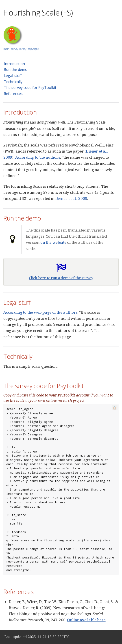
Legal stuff (13, 76)
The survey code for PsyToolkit (30, 88)
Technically (13, 82)
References (13, 94)
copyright (33, 49)
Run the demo (16, 70)
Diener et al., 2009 (71, 198)
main (6, 49)
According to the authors (38, 157)
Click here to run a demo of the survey (61, 278)
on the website (53, 242)
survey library (19, 49)
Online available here (86, 620)
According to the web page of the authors (40, 312)
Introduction (14, 64)
